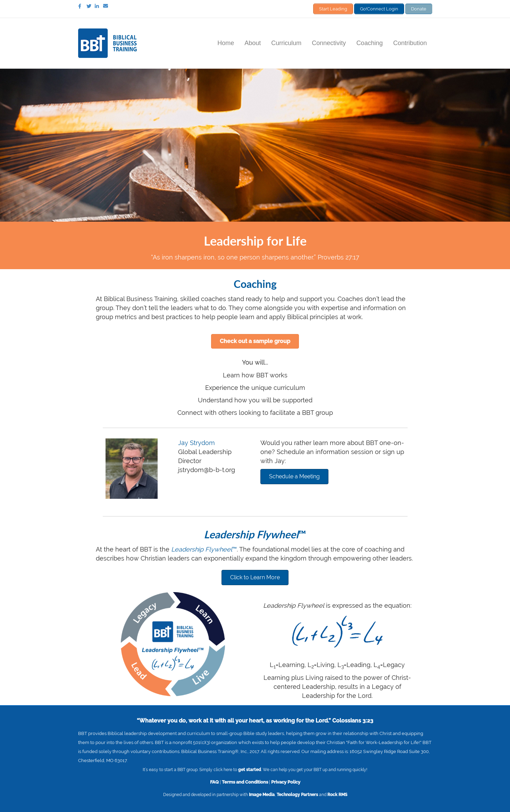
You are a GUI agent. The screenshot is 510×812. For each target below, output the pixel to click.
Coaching (369, 43)
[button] (255, 341)
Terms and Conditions (245, 781)
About (253, 43)
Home (226, 43)
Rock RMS (337, 794)
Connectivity (329, 43)
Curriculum (286, 43)
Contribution (410, 43)
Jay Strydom (197, 442)
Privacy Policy (286, 781)
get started (250, 769)
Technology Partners (297, 794)
